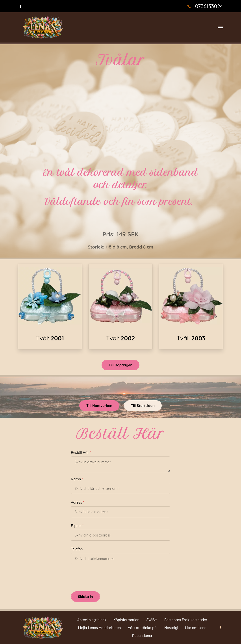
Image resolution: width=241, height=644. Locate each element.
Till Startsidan (143, 406)
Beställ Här (80, 453)
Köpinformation (126, 620)
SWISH (152, 620)
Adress (76, 502)
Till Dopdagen (120, 365)
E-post (76, 526)
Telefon (77, 549)
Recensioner (142, 636)
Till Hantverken (99, 406)
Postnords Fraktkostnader (186, 620)
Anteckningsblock (92, 620)
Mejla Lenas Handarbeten (100, 628)
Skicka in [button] (85, 597)
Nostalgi (171, 628)
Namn (76, 479)
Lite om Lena (196, 628)
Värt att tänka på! (143, 628)
